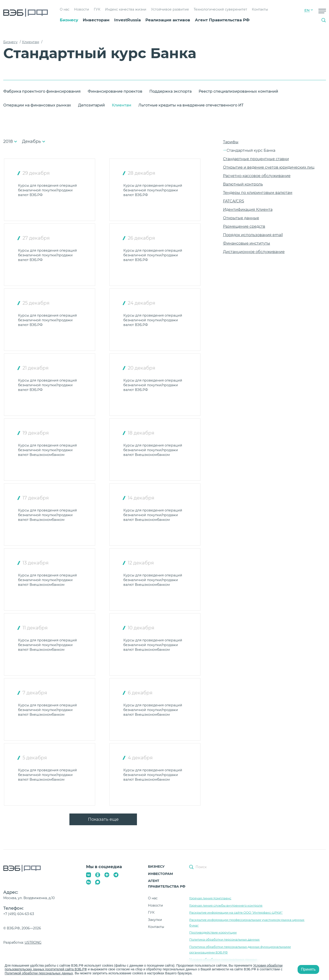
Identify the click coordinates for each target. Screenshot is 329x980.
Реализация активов (168, 20)
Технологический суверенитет (220, 9)
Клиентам (122, 105)
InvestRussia (127, 20)
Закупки (155, 920)
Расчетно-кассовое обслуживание (257, 176)
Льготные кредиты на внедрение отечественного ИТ (191, 105)
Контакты (260, 9)
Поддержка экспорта (170, 91)
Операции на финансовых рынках (37, 105)
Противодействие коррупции (213, 932)
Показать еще (103, 819)
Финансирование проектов (115, 91)
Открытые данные (241, 218)
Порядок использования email (253, 235)
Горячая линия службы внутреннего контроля (226, 905)
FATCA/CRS (234, 201)
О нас (65, 9)
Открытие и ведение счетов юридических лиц (269, 167)
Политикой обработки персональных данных (39, 973)
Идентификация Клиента (248, 210)
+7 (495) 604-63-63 (19, 914)
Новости (82, 9)
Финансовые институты (247, 243)
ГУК (97, 9)
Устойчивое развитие (170, 9)
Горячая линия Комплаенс (210, 898)
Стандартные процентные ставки (256, 159)
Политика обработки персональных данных (224, 939)
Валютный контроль (243, 184)
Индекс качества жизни (126, 9)
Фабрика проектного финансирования (42, 91)
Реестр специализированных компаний (238, 91)
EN (307, 10)
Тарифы (231, 142)
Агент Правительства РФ (222, 20)
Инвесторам (96, 20)
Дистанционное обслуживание (254, 252)
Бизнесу (69, 20)
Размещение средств (244, 226)
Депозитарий (91, 105)
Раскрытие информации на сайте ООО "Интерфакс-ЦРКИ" (236, 912)
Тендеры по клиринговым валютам (258, 193)
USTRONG (33, 942)
